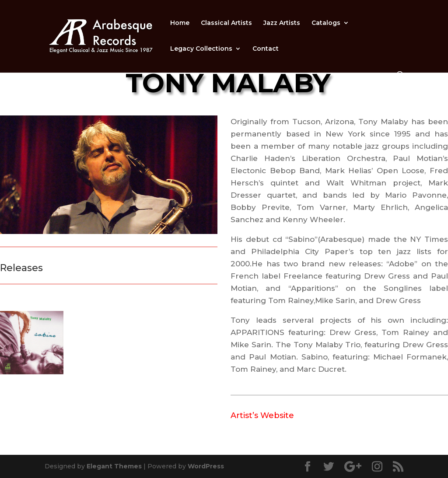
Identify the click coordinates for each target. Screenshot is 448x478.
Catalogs (326, 23)
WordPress (206, 466)
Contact (266, 49)
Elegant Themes (114, 466)
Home (180, 23)
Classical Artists (226, 23)
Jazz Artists (282, 23)
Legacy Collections (201, 49)
